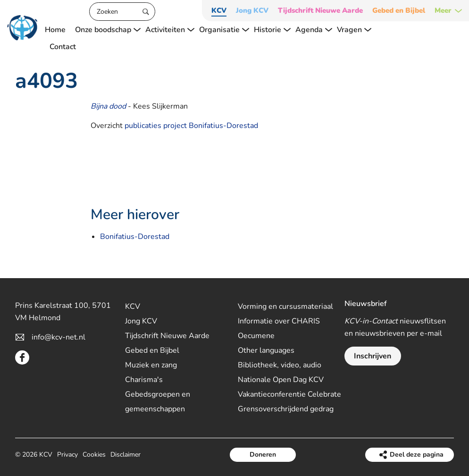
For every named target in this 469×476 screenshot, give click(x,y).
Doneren (263, 455)
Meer (443, 11)
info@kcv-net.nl (59, 337)
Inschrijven (373, 356)
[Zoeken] (122, 12)
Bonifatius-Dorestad (135, 237)
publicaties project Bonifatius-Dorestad (191, 126)
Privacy (67, 455)
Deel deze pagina (417, 455)
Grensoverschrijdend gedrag (286, 409)
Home (55, 30)
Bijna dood (108, 106)
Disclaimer (126, 455)
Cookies (94, 455)
